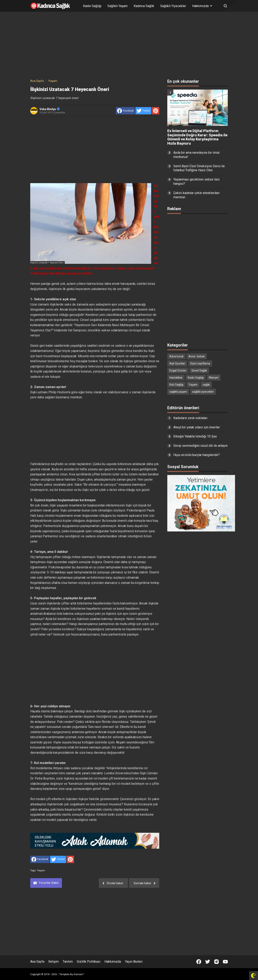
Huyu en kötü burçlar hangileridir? (197, 455)
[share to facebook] (125, 111)
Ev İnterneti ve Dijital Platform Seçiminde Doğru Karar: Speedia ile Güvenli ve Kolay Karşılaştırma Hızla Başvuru (197, 137)
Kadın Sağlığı (92, 6)
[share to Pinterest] (156, 111)
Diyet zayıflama (200, 363)
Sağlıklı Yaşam (118, 6)
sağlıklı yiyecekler (203, 392)
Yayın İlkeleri (134, 962)
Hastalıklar (176, 378)
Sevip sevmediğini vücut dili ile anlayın (200, 446)
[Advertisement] (129, 46)
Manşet (214, 378)
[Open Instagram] (216, 962)
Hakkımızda (113, 962)
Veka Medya (50, 109)
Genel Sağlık (199, 371)
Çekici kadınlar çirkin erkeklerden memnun (196, 195)
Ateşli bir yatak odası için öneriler (197, 427)
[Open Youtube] (225, 962)
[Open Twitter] (208, 962)
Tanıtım (68, 962)
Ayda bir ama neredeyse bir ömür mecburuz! (197, 155)
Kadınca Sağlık (144, 6)
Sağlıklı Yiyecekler (173, 6)
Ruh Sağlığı (176, 385)
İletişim (54, 962)
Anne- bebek (197, 356)
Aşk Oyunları (177, 363)
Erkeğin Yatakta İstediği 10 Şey (195, 436)
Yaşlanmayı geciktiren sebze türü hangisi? (196, 182)
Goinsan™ (79, 974)
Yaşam (41, 870)
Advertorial (176, 356)
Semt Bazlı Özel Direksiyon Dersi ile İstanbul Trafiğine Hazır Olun (199, 168)
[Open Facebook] (199, 962)
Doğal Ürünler (178, 371)
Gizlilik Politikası (89, 962)
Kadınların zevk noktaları (190, 418)
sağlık (206, 385)
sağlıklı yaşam (178, 392)
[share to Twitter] (143, 111)
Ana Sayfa (37, 962)
